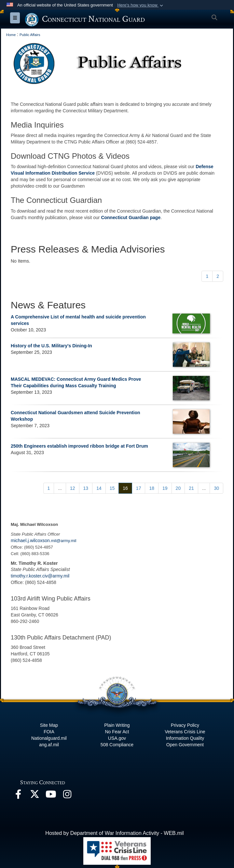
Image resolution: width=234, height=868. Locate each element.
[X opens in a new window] (34, 796)
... (60, 488)
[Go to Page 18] (152, 488)
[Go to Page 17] (139, 488)
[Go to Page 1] (207, 276)
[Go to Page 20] (178, 488)
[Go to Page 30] (216, 488)
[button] (141, 5)
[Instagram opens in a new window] (67, 796)
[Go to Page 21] (191, 488)
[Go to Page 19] (165, 488)
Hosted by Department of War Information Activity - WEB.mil (114, 833)
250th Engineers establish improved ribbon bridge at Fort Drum (79, 446)
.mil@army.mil (63, 541)
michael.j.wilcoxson (30, 540)
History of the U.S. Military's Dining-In (51, 346)
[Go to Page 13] (86, 488)
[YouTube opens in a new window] (51, 796)
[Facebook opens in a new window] (18, 796)
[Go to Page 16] (125, 488)
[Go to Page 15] (112, 488)
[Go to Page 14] (99, 488)
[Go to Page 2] (218, 276)
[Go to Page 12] (73, 488)
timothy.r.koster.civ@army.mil (40, 576)
